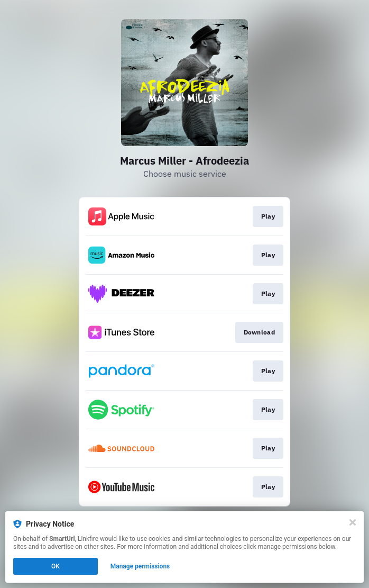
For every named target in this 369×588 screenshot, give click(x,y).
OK (56, 566)
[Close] (353, 522)
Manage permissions (140, 566)
